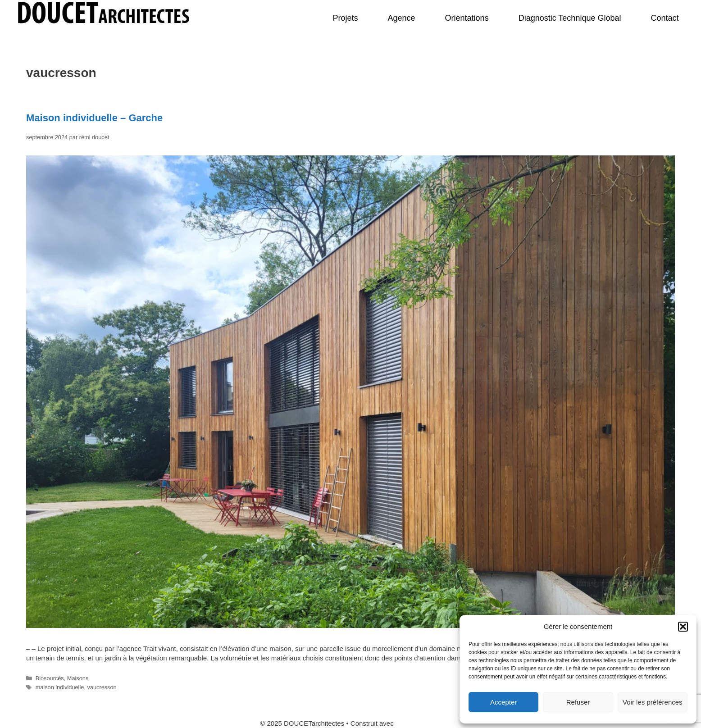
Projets (345, 18)
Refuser (578, 702)
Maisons (78, 678)
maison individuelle (60, 687)
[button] (683, 627)
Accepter (503, 702)
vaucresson (102, 687)
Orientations (467, 18)
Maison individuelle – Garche (94, 118)
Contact (665, 18)
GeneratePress (418, 723)
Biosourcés (50, 678)
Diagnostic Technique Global (570, 18)
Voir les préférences (653, 702)
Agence (402, 18)
